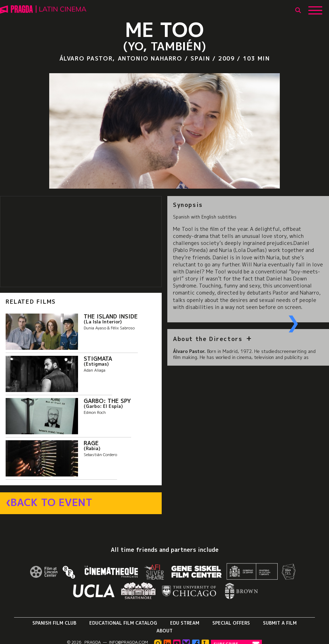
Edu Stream (185, 623)
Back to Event (51, 503)
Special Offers (231, 623)
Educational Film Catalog (123, 623)
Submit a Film (280, 623)
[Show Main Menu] (315, 8)
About (164, 631)
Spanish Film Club (54, 623)
